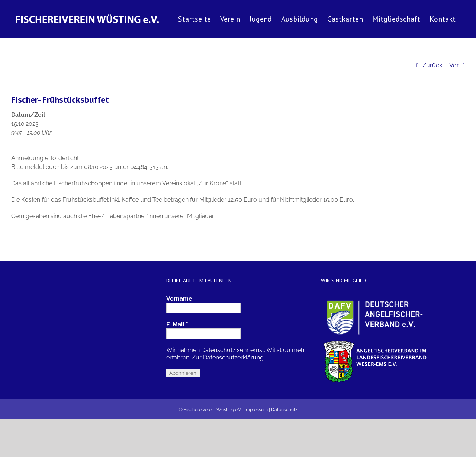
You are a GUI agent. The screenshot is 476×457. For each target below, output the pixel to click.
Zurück (432, 65)
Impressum (256, 410)
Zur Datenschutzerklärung (228, 357)
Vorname (179, 299)
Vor (454, 65)
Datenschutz (284, 410)
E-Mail (177, 324)
